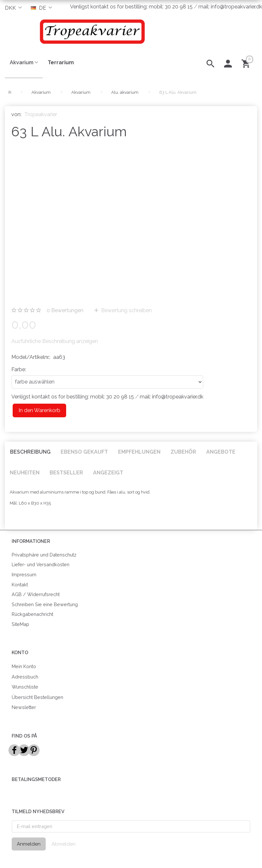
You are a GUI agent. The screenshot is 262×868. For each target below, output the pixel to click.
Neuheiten (25, 473)
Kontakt (20, 585)
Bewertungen (65, 310)
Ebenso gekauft (84, 452)
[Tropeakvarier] (91, 31)
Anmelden (29, 844)
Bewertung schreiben (126, 310)
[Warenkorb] (247, 63)
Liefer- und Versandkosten (41, 564)
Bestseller (66, 473)
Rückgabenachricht (32, 614)
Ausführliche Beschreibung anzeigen (55, 341)
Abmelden (64, 844)
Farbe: (19, 369)
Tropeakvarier (41, 114)
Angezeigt (108, 473)
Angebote (221, 452)
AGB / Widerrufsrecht (36, 594)
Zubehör (183, 452)
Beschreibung (30, 452)
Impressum (24, 575)
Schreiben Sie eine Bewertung (45, 604)
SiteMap (20, 624)
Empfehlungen (139, 452)
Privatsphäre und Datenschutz (44, 555)
